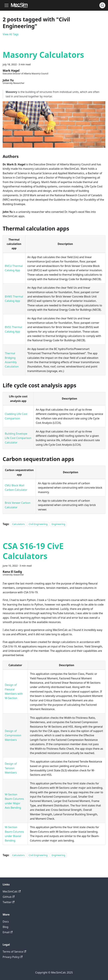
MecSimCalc (12, 891)
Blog (5, 927)
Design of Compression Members (13, 735)
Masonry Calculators (43, 55)
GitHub (9, 897)
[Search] (102, 5)
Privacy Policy (13, 957)
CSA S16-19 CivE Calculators (33, 551)
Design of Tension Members (11, 768)
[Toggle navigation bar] (6, 5)
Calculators (18, 524)
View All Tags (11, 34)
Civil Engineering (38, 524)
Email (8, 932)
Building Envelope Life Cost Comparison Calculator (18, 438)
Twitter (9, 902)
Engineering (58, 524)
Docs (6, 922)
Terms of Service (14, 952)
